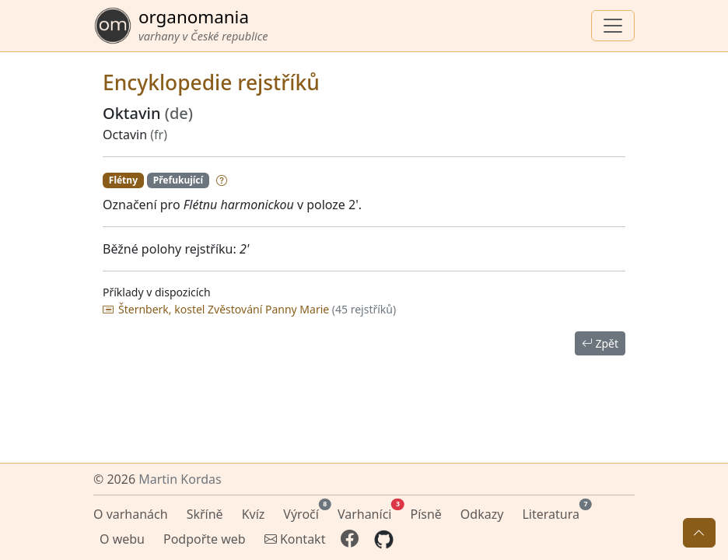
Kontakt (295, 539)
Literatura (554, 512)
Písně (425, 514)
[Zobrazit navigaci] (613, 26)
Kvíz (254, 514)
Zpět (600, 343)
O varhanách (131, 514)
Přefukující (178, 180)
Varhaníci (368, 512)
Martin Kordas (180, 479)
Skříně (205, 514)
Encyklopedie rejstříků (211, 82)
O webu (122, 539)
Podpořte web (205, 539)
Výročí (304, 512)
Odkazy (482, 514)
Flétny (123, 180)
